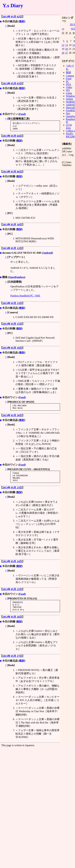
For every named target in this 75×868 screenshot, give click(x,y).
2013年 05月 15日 (12, 325)
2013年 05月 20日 (12, 417)
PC (68, 81)
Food (22, 114)
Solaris (70, 99)
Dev (68, 113)
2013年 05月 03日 (12, 84)
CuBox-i (70, 131)
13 (67, 45)
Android (48, 254)
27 (67, 53)
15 (74, 45)
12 (63, 45)
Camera (70, 76)
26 (63, 53)
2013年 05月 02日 (12, 17)
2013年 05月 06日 (12, 173)
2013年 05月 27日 (12, 662)
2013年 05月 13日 (12, 304)
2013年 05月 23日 (12, 491)
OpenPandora (17, 278)
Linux (69, 93)
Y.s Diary (13, 5)
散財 (22, 21)
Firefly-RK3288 (70, 135)
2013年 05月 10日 (12, 225)
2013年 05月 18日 (12, 349)
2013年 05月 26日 (12, 622)
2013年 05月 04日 (12, 137)
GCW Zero (69, 126)
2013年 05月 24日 (12, 565)
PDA (69, 84)
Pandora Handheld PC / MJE (25, 296)
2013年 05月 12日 (12, 249)
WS (68, 90)
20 (67, 49)
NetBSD (70, 102)
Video (69, 87)
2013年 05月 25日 (12, 593)
